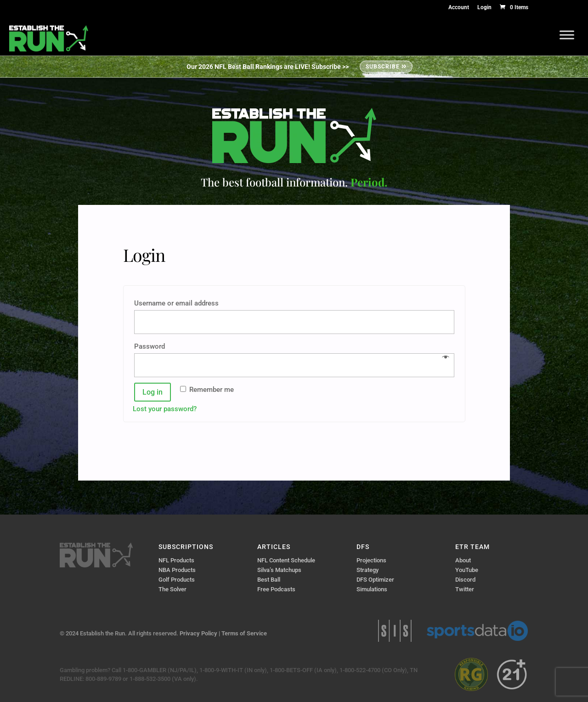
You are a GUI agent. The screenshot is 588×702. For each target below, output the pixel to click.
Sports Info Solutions (395, 631)
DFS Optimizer (375, 580)
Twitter (465, 589)
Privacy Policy (198, 633)
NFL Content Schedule (286, 560)
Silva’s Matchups (279, 570)
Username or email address (179, 303)
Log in (153, 392)
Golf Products (177, 580)
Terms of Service (244, 633)
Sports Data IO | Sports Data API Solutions (477, 631)
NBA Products (177, 570)
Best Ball (269, 580)
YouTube (467, 570)
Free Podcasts (276, 589)
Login (484, 8)
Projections (371, 560)
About (463, 560)
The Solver (172, 589)
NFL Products (176, 560)
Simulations (372, 589)
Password (152, 346)
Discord (465, 580)
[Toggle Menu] (567, 35)
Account (459, 8)
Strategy (367, 570)
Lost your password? (165, 409)
